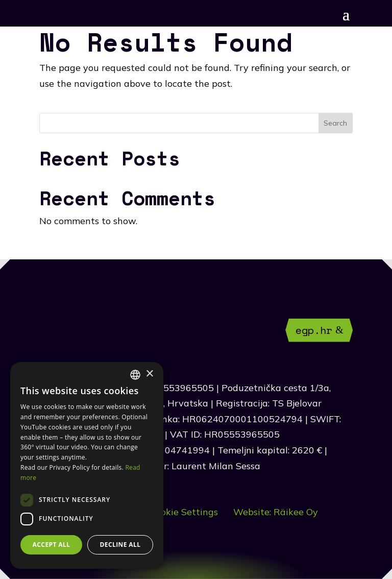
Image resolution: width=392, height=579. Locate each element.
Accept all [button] (52, 545)
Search (335, 123)
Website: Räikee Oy (276, 512)
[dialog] (87, 465)
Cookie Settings (184, 512)
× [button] (149, 374)
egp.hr (314, 330)
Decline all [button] (120, 545)
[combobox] (135, 375)
